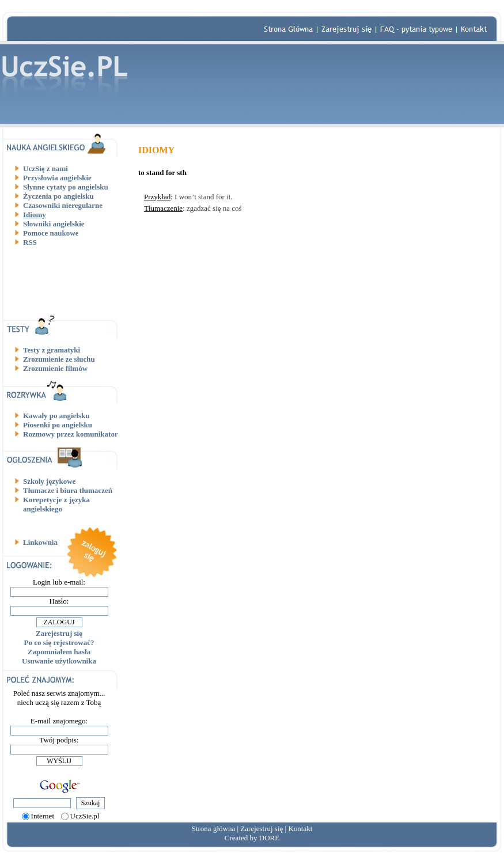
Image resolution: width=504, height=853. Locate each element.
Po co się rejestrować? (59, 642)
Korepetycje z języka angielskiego (56, 504)
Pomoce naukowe (51, 233)
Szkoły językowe (49, 481)
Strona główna (213, 829)
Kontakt (300, 829)
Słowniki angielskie (54, 224)
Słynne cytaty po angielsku (66, 187)
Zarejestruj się (59, 633)
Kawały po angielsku (56, 416)
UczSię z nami (46, 168)
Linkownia (40, 542)
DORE (269, 838)
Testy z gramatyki (52, 350)
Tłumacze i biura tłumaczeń (68, 490)
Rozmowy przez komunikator (71, 434)
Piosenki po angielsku (58, 425)
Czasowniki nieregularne (63, 205)
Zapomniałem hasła (59, 652)
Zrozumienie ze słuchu (59, 359)
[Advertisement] (63, 280)
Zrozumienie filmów (55, 368)
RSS (30, 242)
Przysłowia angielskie (57, 178)
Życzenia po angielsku (58, 196)
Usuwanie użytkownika (59, 661)
